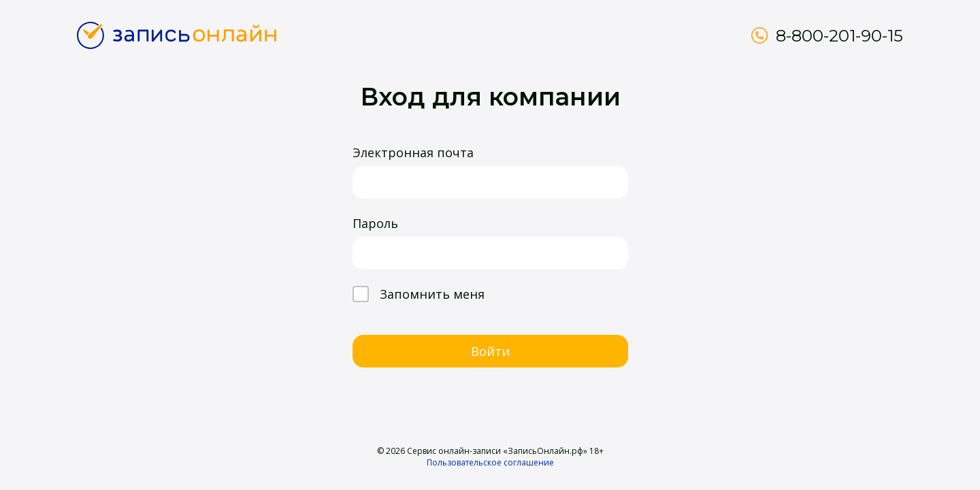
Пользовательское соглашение (490, 462)
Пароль (375, 223)
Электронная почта (413, 152)
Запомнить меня (419, 294)
